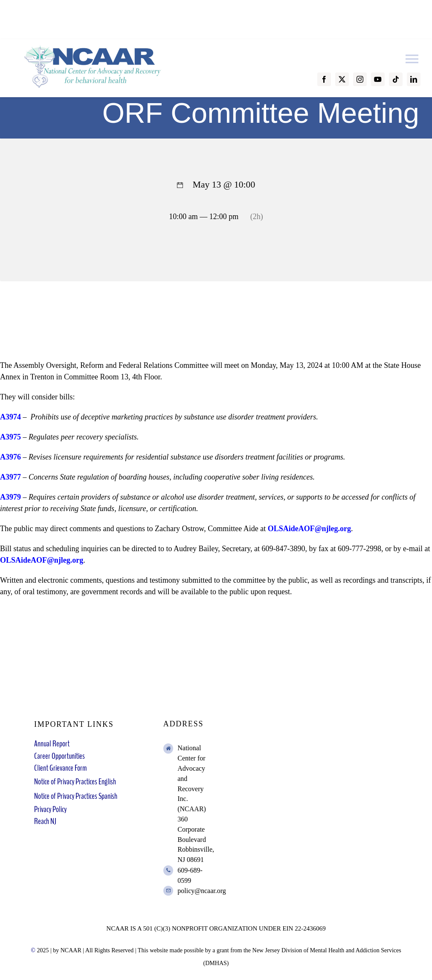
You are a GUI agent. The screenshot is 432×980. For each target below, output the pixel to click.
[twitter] (342, 79)
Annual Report (52, 744)
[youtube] (378, 79)
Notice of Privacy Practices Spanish (76, 796)
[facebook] (324, 79)
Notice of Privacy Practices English (75, 782)
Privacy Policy (50, 809)
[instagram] (360, 79)
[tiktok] (396, 79)
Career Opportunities (59, 756)
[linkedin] (414, 79)
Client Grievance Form (60, 768)
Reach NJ (45, 821)
